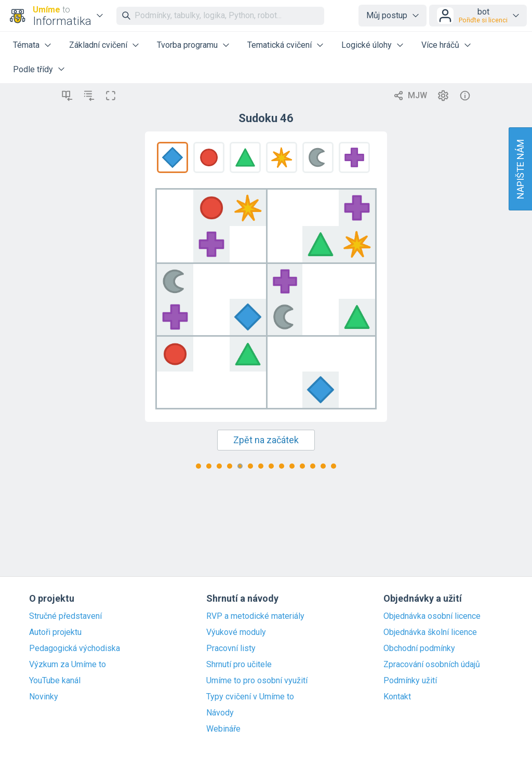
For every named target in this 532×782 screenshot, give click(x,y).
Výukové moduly (236, 632)
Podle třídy (33, 69)
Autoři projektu (55, 632)
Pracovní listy (231, 648)
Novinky (44, 697)
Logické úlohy (367, 45)
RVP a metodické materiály (255, 616)
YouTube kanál (55, 681)
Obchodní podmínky (419, 648)
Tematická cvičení (280, 45)
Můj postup (387, 15)
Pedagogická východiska (75, 648)
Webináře (223, 729)
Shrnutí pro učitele (239, 665)
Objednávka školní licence (430, 632)
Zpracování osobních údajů (432, 665)
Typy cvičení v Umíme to (250, 697)
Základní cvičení (98, 45)
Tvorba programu (187, 45)
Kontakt (397, 697)
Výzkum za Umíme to (68, 665)
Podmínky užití (410, 681)
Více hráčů (440, 45)
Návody (220, 713)
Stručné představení (65, 616)
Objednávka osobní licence (432, 616)
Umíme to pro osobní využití (257, 681)
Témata (26, 45)
